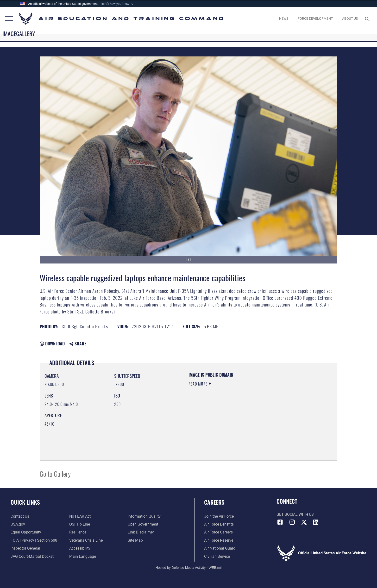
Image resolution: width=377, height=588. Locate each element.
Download (52, 343)
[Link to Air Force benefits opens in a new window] (219, 524)
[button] (118, 4)
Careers (214, 502)
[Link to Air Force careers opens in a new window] (218, 532)
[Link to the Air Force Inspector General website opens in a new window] (25, 548)
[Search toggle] (368, 19)
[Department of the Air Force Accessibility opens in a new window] (80, 548)
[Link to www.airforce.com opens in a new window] (219, 516)
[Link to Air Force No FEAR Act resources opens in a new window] (80, 516)
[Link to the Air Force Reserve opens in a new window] (219, 540)
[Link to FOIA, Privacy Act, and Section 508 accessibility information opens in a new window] (34, 540)
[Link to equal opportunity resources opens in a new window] (26, 532)
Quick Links (25, 502)
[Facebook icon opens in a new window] (280, 522)
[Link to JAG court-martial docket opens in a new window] (32, 556)
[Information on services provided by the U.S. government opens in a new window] (18, 524)
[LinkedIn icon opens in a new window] (316, 522)
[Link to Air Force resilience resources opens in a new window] (78, 532)
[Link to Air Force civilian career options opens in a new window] (217, 556)
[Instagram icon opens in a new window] (292, 522)
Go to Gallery (55, 474)
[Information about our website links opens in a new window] (141, 532)
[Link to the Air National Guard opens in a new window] (220, 548)
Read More (199, 384)
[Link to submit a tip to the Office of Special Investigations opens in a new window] (80, 524)
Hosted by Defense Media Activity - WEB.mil (189, 568)
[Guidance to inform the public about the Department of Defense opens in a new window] (144, 516)
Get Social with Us (295, 514)
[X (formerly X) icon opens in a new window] (304, 522)
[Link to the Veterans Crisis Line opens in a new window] (86, 540)
